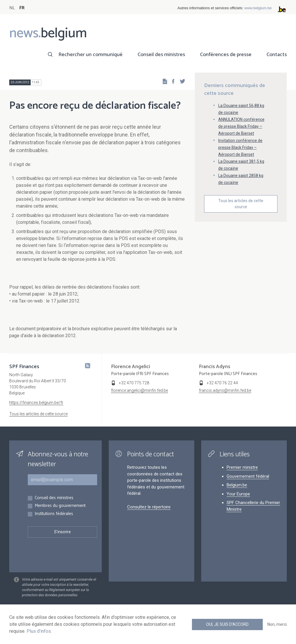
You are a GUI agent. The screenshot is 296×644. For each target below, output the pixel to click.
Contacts (277, 55)
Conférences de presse (226, 55)
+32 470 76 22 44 (222, 383)
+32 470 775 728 (134, 383)
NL (12, 8)
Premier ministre (242, 467)
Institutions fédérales (54, 514)
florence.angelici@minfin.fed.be (139, 390)
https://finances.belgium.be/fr (36, 403)
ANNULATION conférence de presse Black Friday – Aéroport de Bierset (241, 126)
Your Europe (238, 494)
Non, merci (277, 624)
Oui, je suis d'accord (227, 624)
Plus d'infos (39, 631)
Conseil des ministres (161, 55)
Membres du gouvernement (60, 506)
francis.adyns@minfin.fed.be (225, 390)
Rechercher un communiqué (90, 55)
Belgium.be (237, 485)
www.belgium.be (258, 8)
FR (22, 8)
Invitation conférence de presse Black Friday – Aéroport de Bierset (240, 147)
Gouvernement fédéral (248, 476)
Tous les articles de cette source (241, 204)
